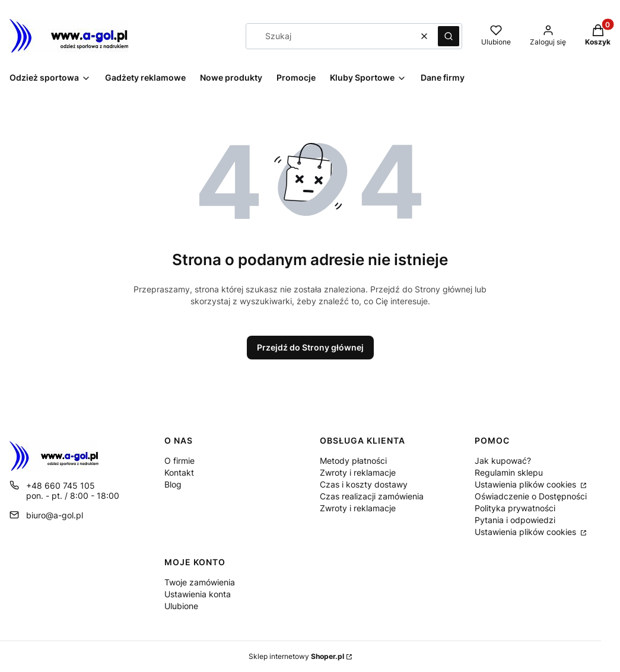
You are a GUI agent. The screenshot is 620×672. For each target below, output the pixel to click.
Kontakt (179, 472)
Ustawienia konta (198, 594)
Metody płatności (353, 461)
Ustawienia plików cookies (527, 484)
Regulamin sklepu (509, 472)
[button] (449, 36)
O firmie (179, 461)
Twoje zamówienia (200, 582)
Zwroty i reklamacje (358, 472)
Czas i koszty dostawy (364, 484)
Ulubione (181, 606)
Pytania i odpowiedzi (515, 520)
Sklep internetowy (296, 656)
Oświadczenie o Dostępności (531, 496)
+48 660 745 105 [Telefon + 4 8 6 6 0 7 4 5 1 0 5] (61, 485)
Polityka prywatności (515, 508)
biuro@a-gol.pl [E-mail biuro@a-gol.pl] (55, 515)
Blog (173, 484)
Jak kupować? (503, 461)
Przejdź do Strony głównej (310, 347)
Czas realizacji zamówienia (372, 496)
